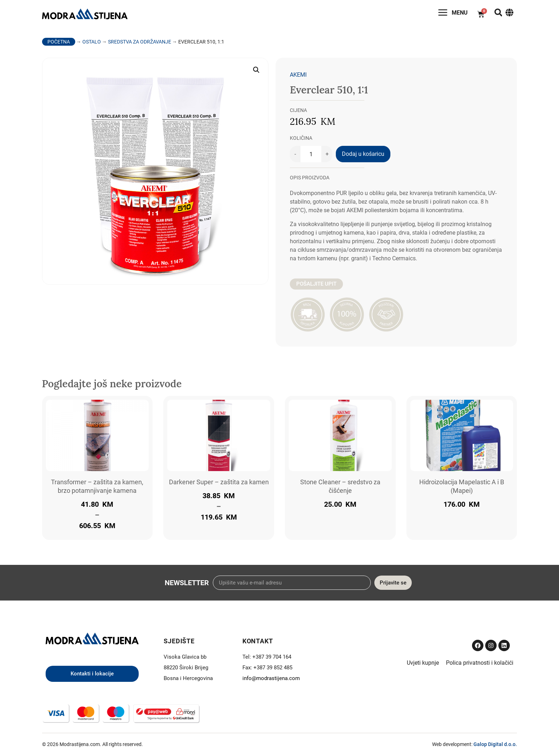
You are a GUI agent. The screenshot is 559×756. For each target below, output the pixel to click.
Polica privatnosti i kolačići (480, 665)
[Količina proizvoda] (311, 156)
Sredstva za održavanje (140, 44)
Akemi (298, 77)
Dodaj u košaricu (363, 156)
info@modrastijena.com (271, 681)
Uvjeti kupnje (423, 665)
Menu (453, 14)
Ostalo (92, 44)
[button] (256, 72)
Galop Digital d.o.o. (495, 746)
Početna (59, 44)
